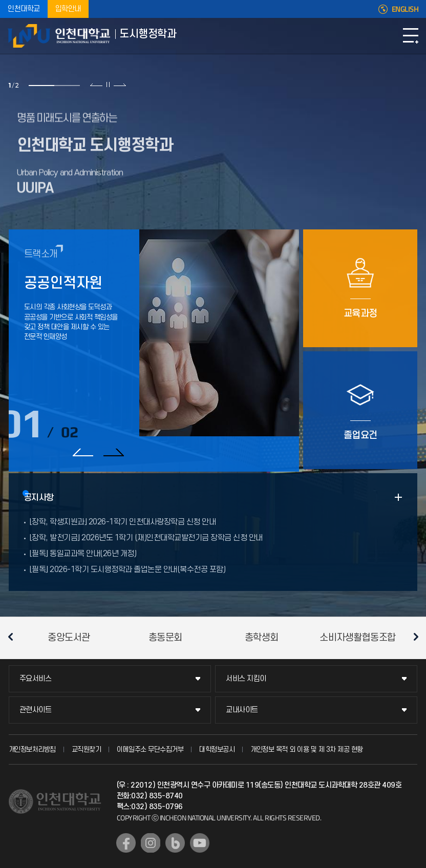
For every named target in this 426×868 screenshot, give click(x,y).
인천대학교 (24, 9)
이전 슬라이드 (97, 84)
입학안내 (68, 9)
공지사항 (39, 498)
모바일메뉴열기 (411, 36)
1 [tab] (41, 86)
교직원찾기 (87, 749)
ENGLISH (405, 9)
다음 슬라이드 (120, 84)
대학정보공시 (217, 749)
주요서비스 (36, 679)
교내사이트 (242, 710)
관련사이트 (36, 710)
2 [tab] (67, 86)
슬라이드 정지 (108, 84)
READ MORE (398, 497)
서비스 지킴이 (246, 679)
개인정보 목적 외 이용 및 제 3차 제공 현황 (307, 749)
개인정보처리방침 (32, 749)
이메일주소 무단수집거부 (150, 749)
